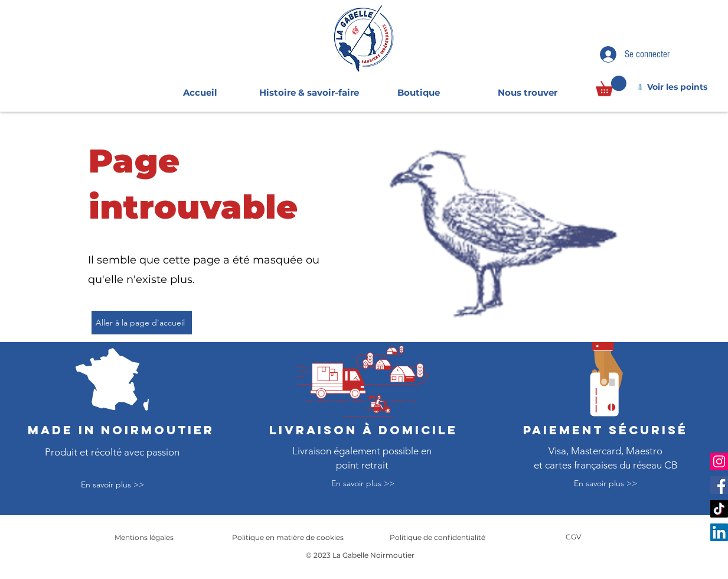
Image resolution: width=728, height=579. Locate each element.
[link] (611, 86)
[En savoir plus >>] (112, 485)
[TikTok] (719, 509)
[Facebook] (719, 485)
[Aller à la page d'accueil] (142, 323)
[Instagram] (719, 461)
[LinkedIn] (719, 532)
